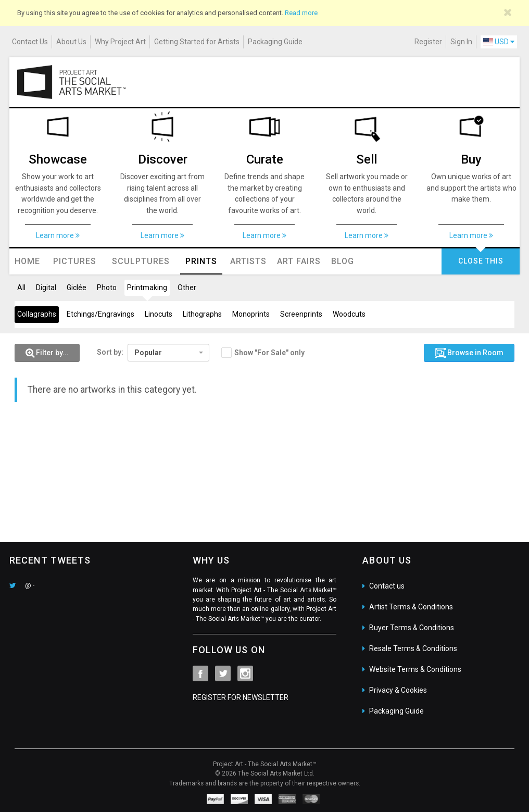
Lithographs (202, 314)
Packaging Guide (275, 42)
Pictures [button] (75, 261)
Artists (248, 261)
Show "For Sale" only (269, 353)
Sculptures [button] (141, 261)
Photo (107, 288)
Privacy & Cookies (398, 690)
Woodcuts (349, 314)
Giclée (77, 288)
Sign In (461, 42)
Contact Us (30, 42)
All (21, 288)
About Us (71, 42)
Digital (46, 288)
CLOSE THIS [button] (481, 261)
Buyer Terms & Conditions (412, 628)
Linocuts (159, 314)
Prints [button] (201, 261)
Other (187, 288)
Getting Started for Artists (197, 42)
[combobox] (168, 353)
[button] (47, 353)
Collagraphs (37, 314)
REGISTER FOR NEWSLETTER (241, 697)
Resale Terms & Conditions (413, 648)
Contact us (387, 586)
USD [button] (499, 42)
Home (27, 261)
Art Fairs (299, 261)
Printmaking (147, 288)
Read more (301, 13)
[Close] (508, 13)
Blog (343, 261)
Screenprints (301, 314)
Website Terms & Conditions (415, 669)
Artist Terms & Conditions (411, 607)
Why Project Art (120, 42)
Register (428, 42)
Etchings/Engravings (100, 314)
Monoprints (251, 314)
